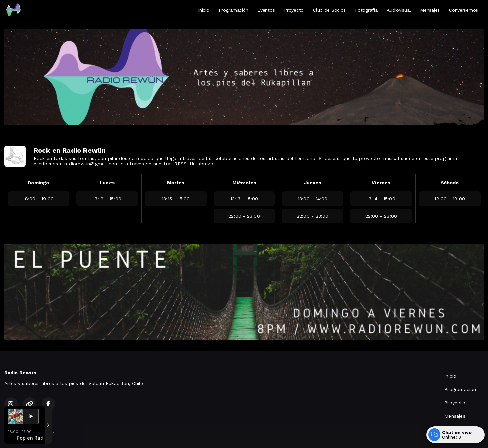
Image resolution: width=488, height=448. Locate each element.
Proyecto (294, 10)
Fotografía (366, 10)
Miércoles (244, 183)
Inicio (203, 10)
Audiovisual (399, 10)
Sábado (450, 183)
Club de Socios (329, 10)
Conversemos (464, 10)
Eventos (266, 10)
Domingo (38, 183)
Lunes (107, 183)
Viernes (381, 183)
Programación (234, 10)
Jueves (313, 183)
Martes (176, 183)
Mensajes (430, 10)
